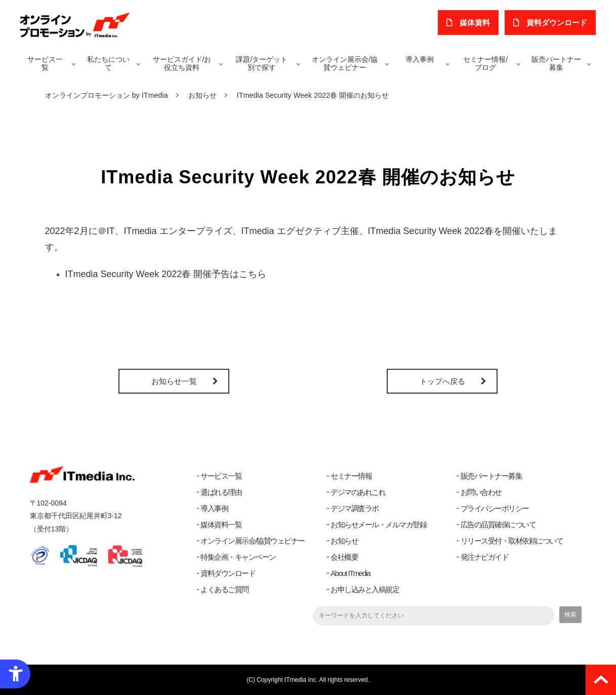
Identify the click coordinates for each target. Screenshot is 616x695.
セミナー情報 (351, 476)
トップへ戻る (442, 381)
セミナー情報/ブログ (485, 63)
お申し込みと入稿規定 (365, 589)
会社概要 (344, 557)
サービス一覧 (45, 63)
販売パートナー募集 (556, 63)
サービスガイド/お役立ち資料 (182, 63)
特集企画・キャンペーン (238, 557)
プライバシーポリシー (495, 508)
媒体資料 (477, 23)
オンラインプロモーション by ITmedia (107, 95)
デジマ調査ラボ (355, 508)
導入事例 (420, 59)
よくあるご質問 (224, 589)
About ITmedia (350, 573)
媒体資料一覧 (221, 525)
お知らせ (202, 95)
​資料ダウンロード (558, 23)
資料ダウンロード (228, 573)
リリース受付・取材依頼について (512, 541)
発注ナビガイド (485, 557)
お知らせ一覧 (174, 381)
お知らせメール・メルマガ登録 (378, 525)
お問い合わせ (481, 492)
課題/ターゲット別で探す (262, 63)
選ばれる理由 (221, 492)
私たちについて (108, 63)
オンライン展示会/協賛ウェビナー (345, 63)
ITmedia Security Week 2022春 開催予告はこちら (166, 274)
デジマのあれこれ (358, 492)
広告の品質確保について (498, 525)
